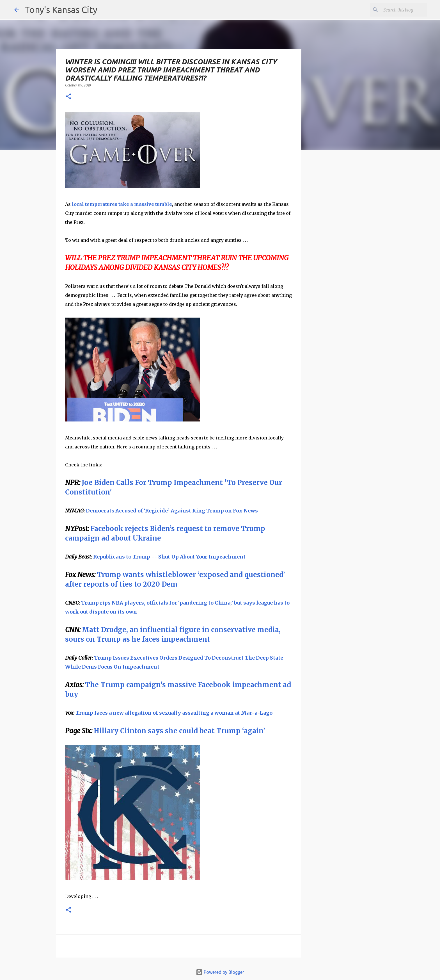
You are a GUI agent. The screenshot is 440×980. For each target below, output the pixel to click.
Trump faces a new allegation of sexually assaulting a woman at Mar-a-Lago (174, 713)
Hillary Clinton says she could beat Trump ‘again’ (179, 731)
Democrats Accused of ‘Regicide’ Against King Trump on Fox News (172, 511)
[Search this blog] (398, 10)
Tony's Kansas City (61, 10)
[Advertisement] (347, 251)
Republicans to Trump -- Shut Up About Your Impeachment (169, 557)
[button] (68, 97)
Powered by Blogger (220, 972)
